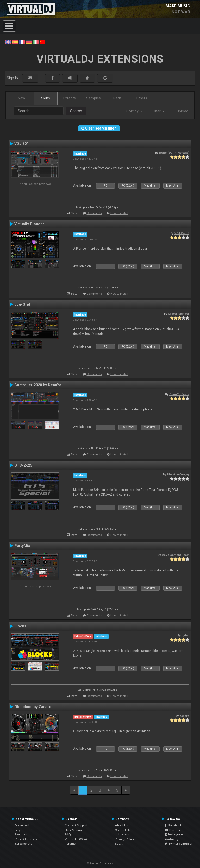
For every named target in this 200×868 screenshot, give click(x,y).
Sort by (134, 111)
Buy (18, 830)
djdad (185, 635)
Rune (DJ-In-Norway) (174, 153)
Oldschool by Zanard (33, 707)
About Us (121, 825)
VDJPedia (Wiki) (76, 839)
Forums (70, 844)
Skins (46, 98)
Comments (94, 213)
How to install (119, 213)
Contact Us (123, 830)
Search (76, 111)
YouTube (173, 830)
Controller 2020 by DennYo (38, 385)
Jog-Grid (22, 304)
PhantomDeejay (178, 474)
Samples (93, 98)
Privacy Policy (124, 839)
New (22, 98)
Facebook (173, 825)
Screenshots (23, 844)
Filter (158, 111)
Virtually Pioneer (29, 224)
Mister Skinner (179, 314)
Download (22, 825)
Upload (182, 111)
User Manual (74, 830)
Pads (117, 98)
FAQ (68, 834)
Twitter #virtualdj (179, 844)
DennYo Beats (179, 394)
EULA (119, 844)
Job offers (122, 834)
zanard (184, 716)
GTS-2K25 (23, 465)
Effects (70, 98)
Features (21, 834)
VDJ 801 (21, 144)
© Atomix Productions (100, 863)
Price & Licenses (26, 839)
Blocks (20, 626)
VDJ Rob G (182, 233)
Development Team (176, 555)
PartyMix (22, 546)
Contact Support (76, 825)
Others (142, 98)
